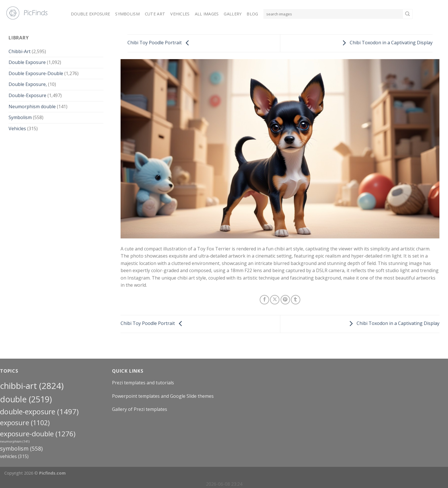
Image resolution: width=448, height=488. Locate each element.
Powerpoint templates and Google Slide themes (163, 396)
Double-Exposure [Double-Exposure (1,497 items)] (39, 411)
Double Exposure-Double (36, 73)
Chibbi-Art (20, 51)
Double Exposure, (28, 84)
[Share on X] (275, 300)
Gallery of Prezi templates (140, 409)
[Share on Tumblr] (296, 300)
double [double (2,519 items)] (26, 399)
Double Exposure (90, 14)
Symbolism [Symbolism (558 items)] (21, 448)
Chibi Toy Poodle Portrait (160, 43)
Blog (252, 14)
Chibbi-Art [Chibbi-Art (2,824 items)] (32, 386)
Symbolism (127, 14)
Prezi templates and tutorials (143, 383)
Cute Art (155, 14)
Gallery (233, 14)
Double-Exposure (27, 95)
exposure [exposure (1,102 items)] (25, 423)
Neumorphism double (32, 107)
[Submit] (407, 14)
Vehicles (180, 14)
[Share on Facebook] (264, 300)
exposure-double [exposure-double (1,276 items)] (38, 434)
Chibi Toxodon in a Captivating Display (386, 43)
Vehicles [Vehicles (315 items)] (14, 456)
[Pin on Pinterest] (285, 300)
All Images (207, 14)
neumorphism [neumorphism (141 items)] (15, 441)
